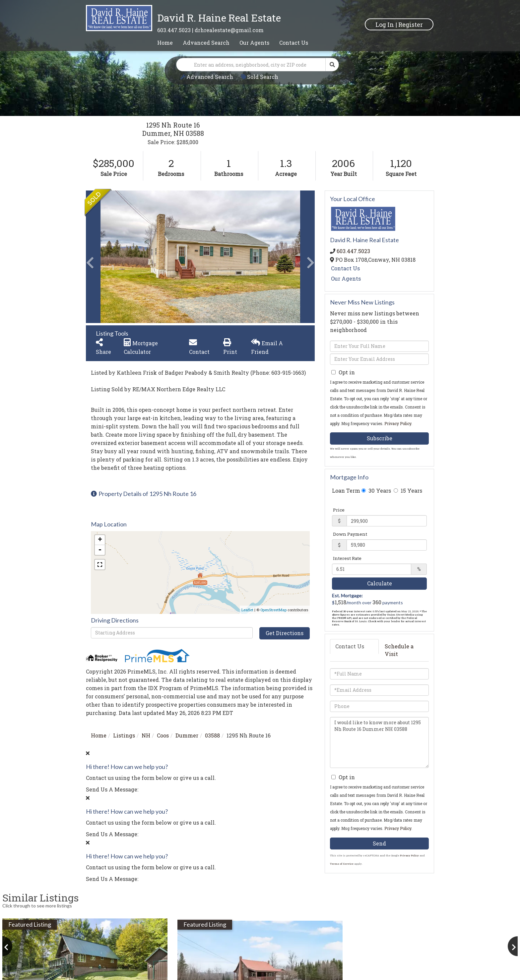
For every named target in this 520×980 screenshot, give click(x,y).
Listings (124, 735)
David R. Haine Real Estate (219, 18)
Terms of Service (342, 864)
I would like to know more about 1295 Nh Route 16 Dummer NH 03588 (379, 742)
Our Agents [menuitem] (254, 43)
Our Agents (346, 278)
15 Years (408, 490)
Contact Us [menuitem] (294, 43)
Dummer (187, 735)
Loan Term (346, 490)
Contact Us (345, 268)
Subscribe (380, 438)
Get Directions (285, 633)
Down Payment (350, 534)
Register (411, 24)
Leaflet (247, 610)
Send (379, 843)
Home (99, 735)
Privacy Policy (398, 423)
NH (146, 735)
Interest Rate (347, 558)
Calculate (380, 583)
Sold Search (263, 77)
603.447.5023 (174, 30)
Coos (163, 735)
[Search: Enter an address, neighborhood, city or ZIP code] (251, 65)
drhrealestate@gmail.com (229, 30)
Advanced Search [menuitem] (206, 43)
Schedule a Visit (399, 650)
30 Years (376, 490)
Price (339, 510)
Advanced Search (210, 77)
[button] (332, 65)
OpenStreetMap (273, 610)
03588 (212, 735)
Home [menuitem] (165, 43)
